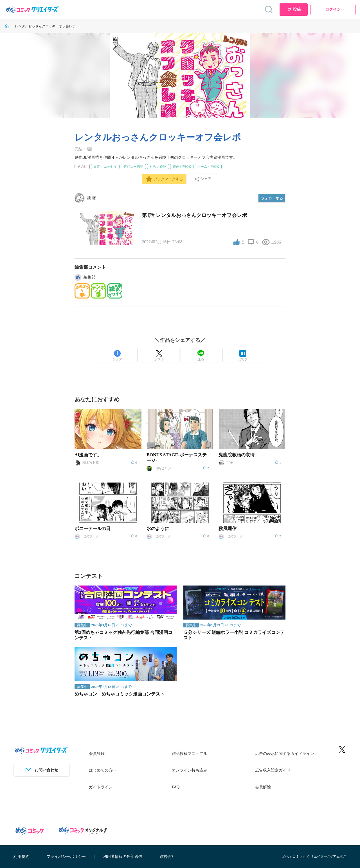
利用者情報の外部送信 (123, 857)
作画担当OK (182, 167)
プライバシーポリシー (66, 857)
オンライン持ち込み (190, 770)
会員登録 (97, 754)
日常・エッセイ (105, 167)
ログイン (333, 9)
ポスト (159, 356)
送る (201, 356)
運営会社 (167, 857)
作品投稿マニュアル (190, 754)
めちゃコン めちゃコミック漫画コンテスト (120, 694)
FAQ (176, 787)
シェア (117, 356)
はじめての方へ (103, 770)
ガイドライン (101, 787)
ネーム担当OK (208, 167)
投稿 (294, 10)
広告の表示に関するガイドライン (285, 754)
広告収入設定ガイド (273, 770)
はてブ (243, 356)
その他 (82, 167)
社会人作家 (158, 167)
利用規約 (21, 857)
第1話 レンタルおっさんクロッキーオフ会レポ (194, 215)
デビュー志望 (133, 167)
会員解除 (263, 787)
